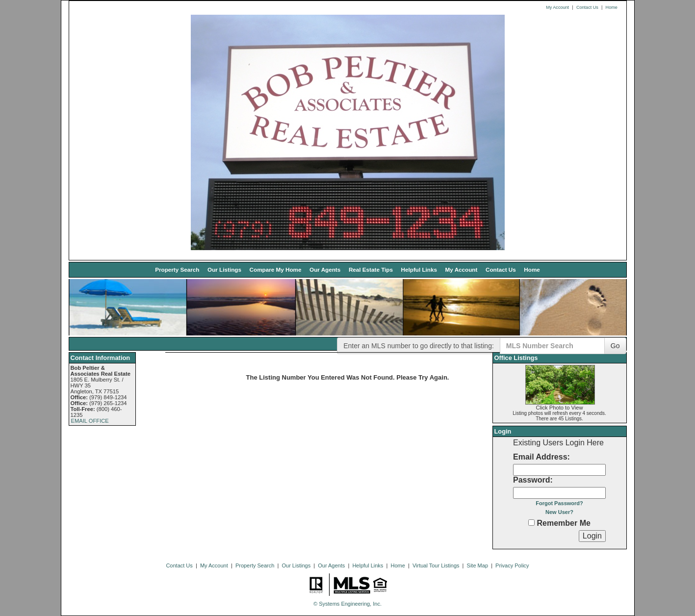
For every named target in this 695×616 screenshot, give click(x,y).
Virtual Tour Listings (436, 565)
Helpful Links (419, 269)
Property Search (177, 269)
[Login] (592, 536)
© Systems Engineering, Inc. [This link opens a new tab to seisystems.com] (347, 604)
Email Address (540, 457)
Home (612, 7)
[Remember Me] (531, 523)
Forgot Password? (559, 503)
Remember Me (559, 523)
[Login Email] (559, 470)
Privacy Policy (512, 565)
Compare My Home (276, 269)
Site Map (477, 565)
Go (615, 346)
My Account (557, 7)
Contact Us (587, 7)
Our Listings (224, 269)
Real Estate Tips (371, 269)
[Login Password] (559, 493)
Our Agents (325, 269)
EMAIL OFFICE (90, 421)
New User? (559, 512)
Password (532, 480)
